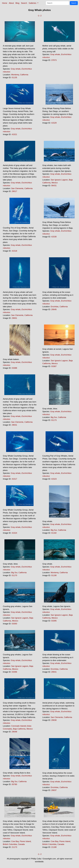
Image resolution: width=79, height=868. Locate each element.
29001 (14, 318)
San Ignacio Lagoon (59, 180)
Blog (17, 3)
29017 (14, 191)
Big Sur (54, 417)
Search (24, 3)
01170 (14, 575)
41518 (14, 251)
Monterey (15, 75)
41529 (54, 123)
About (11, 3)
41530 (54, 237)
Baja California (19, 729)
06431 (54, 186)
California (24, 75)
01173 (54, 420)
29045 (54, 309)
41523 (54, 479)
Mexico (55, 183)
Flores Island (25, 841)
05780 (14, 784)
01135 (14, 77)
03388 (14, 368)
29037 (54, 790)
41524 (14, 533)
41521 (14, 134)
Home (5, 3)
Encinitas (55, 307)
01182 (54, 533)
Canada (21, 844)
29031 (14, 425)
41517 (14, 479)
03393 (14, 624)
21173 (14, 847)
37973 (54, 60)
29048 (14, 732)
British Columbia (10, 844)
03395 (54, 621)
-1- (39, 16)
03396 (14, 672)
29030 (54, 720)
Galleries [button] (33, 3)
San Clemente (17, 188)
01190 (54, 575)
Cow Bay (15, 841)
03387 (54, 366)
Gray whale (16, 69)
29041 (54, 672)
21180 (54, 847)
